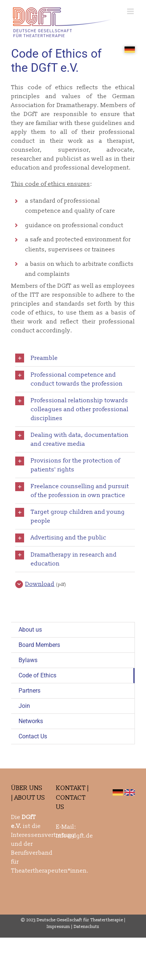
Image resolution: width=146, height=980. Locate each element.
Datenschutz (87, 927)
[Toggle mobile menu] (131, 11)
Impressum (58, 927)
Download (40, 584)
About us (30, 630)
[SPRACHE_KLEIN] (130, 49)
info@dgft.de (74, 836)
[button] (75, 358)
